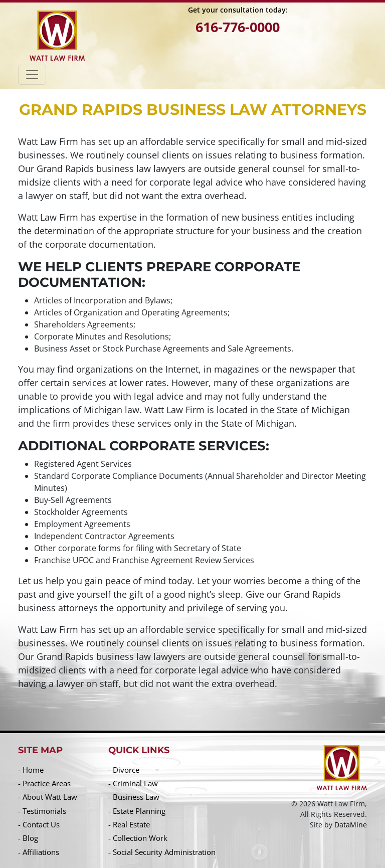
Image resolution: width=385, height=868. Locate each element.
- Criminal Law (133, 783)
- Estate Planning (137, 811)
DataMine (351, 825)
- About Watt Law (48, 797)
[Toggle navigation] (32, 75)
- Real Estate (129, 824)
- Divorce (124, 770)
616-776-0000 (238, 27)
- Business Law (134, 797)
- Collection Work (138, 838)
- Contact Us (39, 824)
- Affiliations (39, 852)
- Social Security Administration (162, 852)
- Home (31, 770)
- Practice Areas (44, 783)
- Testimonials (42, 811)
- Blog (28, 838)
